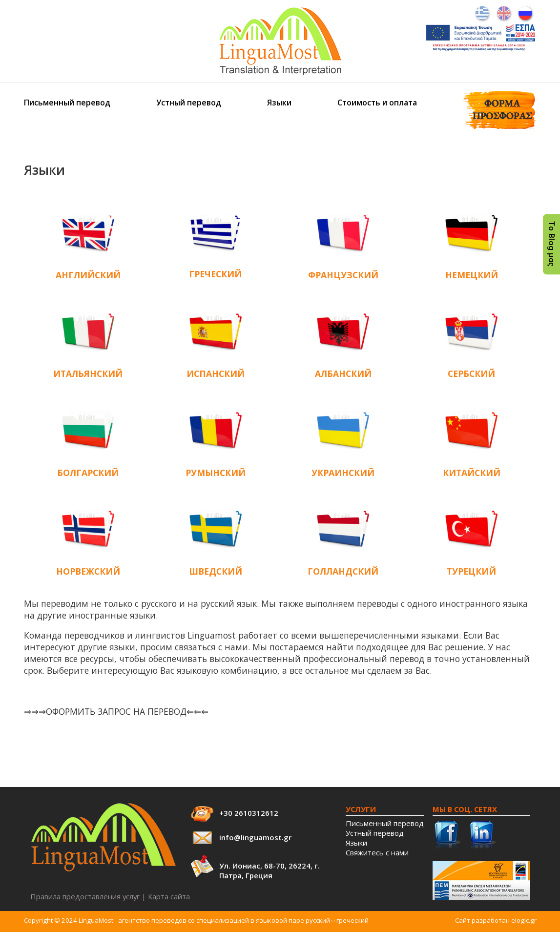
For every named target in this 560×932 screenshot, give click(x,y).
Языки (279, 103)
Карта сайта (169, 896)
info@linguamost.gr (255, 837)
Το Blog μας (551, 244)
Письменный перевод (67, 103)
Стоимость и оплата (377, 103)
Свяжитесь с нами (377, 852)
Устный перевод (189, 103)
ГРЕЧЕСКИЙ (215, 274)
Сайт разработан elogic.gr (496, 920)
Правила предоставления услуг (85, 896)
